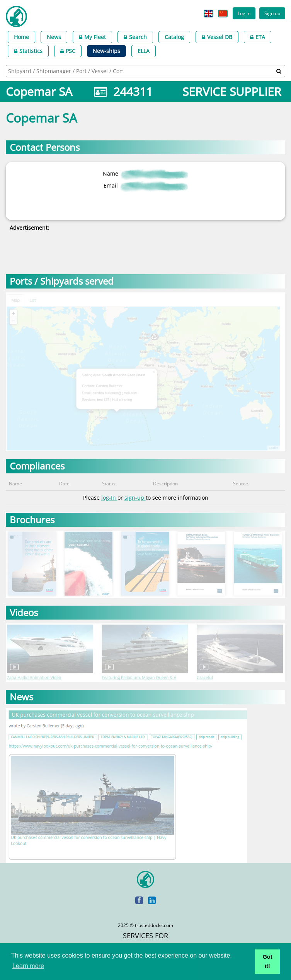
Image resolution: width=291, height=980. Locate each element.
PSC (68, 51)
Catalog (174, 37)
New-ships (106, 51)
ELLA (144, 51)
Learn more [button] (28, 966)
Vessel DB (217, 37)
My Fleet (92, 37)
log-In (109, 498)
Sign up (272, 13)
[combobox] (145, 71)
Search (135, 37)
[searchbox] (66, 71)
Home (21, 37)
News (54, 37)
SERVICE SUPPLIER (232, 91)
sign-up (135, 498)
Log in (244, 13)
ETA (258, 37)
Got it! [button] (268, 961)
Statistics (28, 51)
